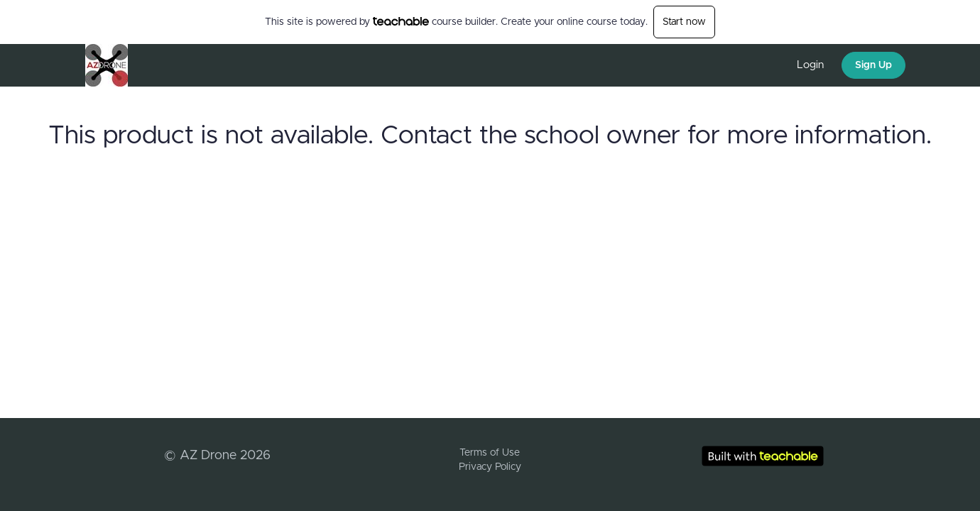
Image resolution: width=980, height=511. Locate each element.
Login (810, 65)
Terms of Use (490, 453)
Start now (684, 22)
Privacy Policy (490, 467)
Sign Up (873, 65)
